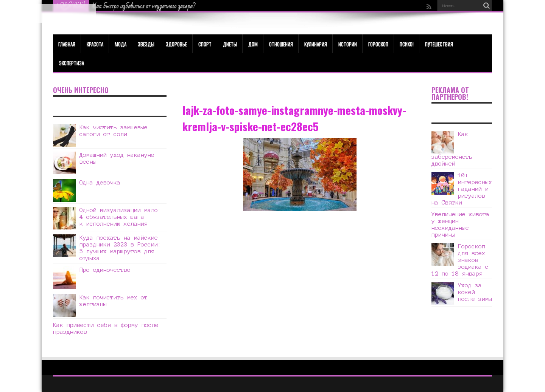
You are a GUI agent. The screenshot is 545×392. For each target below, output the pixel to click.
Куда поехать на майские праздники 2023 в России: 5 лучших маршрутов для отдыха (120, 248)
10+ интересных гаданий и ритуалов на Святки (462, 189)
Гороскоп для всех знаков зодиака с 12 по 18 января (460, 260)
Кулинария (316, 44)
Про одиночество (105, 270)
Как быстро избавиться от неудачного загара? (144, 6)
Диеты (230, 44)
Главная (67, 44)
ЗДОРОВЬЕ (176, 44)
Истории (348, 44)
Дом (253, 44)
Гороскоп (378, 44)
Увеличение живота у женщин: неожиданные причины (460, 224)
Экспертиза (72, 63)
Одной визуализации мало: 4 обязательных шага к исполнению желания (120, 217)
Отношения (281, 44)
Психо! (407, 44)
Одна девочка (100, 182)
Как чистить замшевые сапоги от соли (114, 131)
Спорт (205, 44)
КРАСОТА (95, 44)
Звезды (146, 44)
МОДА (121, 44)
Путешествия (439, 44)
